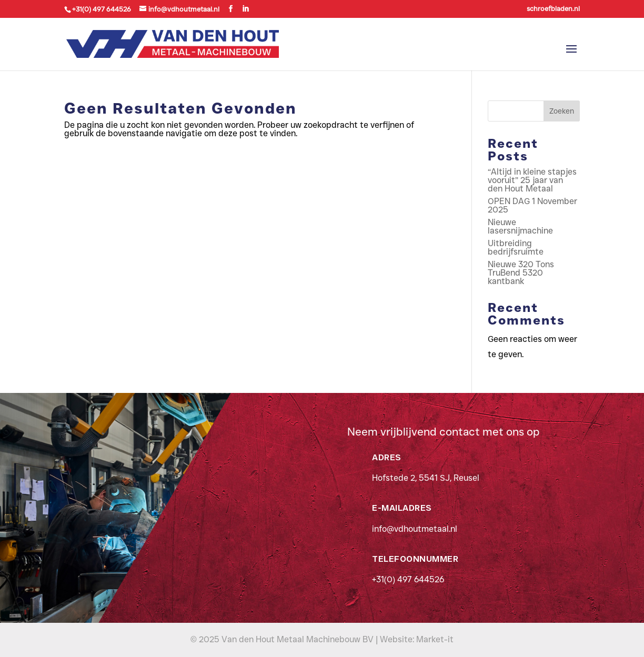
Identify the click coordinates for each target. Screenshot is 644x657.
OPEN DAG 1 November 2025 (532, 205)
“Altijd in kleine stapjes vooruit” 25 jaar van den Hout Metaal (532, 180)
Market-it (435, 639)
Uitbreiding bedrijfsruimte (516, 247)
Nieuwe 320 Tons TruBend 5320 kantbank (521, 273)
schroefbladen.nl (553, 9)
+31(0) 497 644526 (408, 579)
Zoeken (562, 111)
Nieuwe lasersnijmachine (520, 226)
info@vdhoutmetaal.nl (415, 529)
